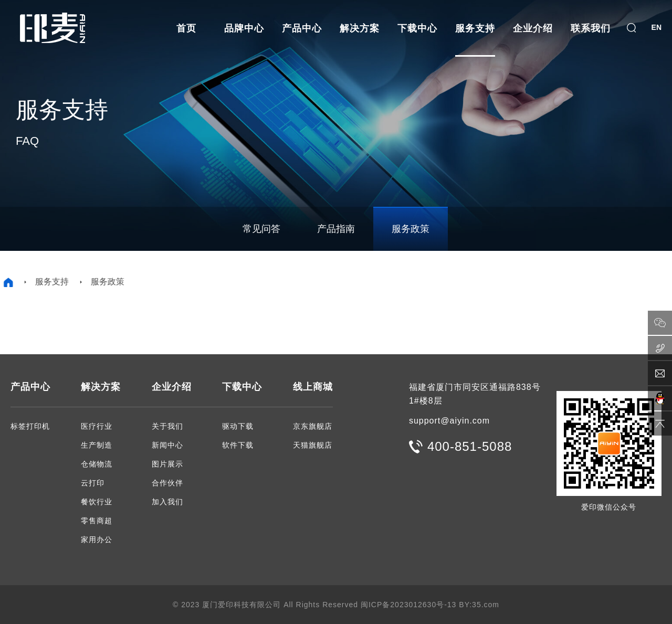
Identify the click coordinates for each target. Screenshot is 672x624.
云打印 (93, 483)
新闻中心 (167, 445)
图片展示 (167, 464)
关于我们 (167, 426)
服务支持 (475, 28)
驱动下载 (238, 426)
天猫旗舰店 (313, 445)
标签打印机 (30, 426)
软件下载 (238, 445)
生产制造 (97, 445)
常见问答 (261, 229)
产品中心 (302, 28)
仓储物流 (97, 464)
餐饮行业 (97, 502)
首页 (186, 28)
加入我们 (167, 502)
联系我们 (591, 28)
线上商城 (313, 387)
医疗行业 (97, 426)
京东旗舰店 (313, 426)
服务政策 (411, 229)
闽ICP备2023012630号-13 (408, 605)
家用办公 (97, 540)
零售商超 (97, 521)
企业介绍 (533, 28)
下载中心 (417, 28)
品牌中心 (244, 28)
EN (657, 27)
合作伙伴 (167, 483)
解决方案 (360, 28)
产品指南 (336, 229)
